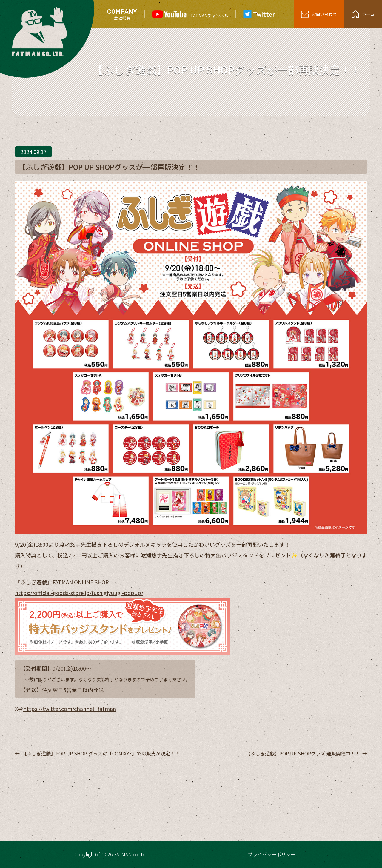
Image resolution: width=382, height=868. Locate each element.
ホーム (363, 14)
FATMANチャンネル (190, 14)
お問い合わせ (319, 14)
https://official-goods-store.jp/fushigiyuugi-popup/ (79, 593)
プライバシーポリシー (272, 854)
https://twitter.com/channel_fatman (70, 709)
